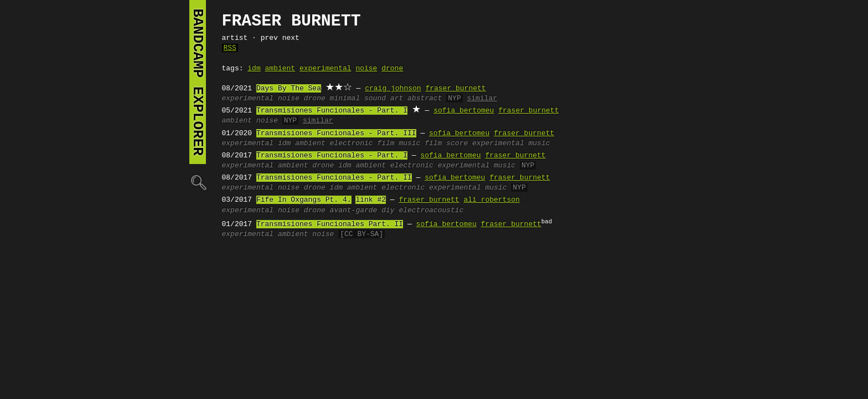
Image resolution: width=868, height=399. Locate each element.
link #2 (371, 200)
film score (446, 144)
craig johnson (393, 89)
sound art (384, 99)
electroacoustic (431, 211)
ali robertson (491, 200)
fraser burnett (455, 89)
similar (482, 99)
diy (388, 211)
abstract (425, 99)
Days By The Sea (289, 89)
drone (392, 69)
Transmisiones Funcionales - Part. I (332, 111)
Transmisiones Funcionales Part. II (330, 224)
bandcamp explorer (198, 82)
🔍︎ (198, 182)
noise (366, 69)
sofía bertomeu (459, 134)
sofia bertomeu (464, 111)
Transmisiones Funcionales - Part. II (334, 178)
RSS (230, 48)
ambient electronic (334, 144)
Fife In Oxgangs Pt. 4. (304, 200)
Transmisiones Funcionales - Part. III (336, 134)
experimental (325, 69)
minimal (345, 99)
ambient (280, 69)
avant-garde (354, 211)
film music (399, 144)
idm (254, 69)
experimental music (511, 144)
